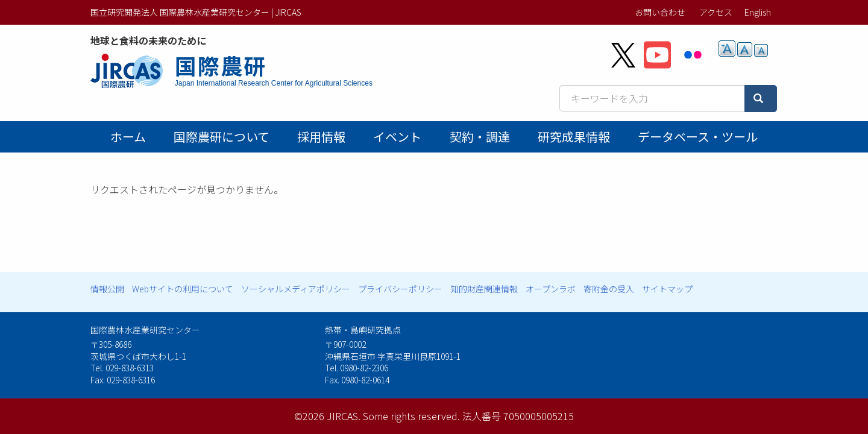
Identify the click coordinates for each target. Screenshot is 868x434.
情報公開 (107, 289)
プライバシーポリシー (400, 289)
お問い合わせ (660, 12)
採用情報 (321, 137)
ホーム (128, 137)
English (758, 12)
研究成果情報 (574, 137)
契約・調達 (480, 137)
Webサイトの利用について (183, 289)
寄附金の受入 (609, 289)
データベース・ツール (698, 137)
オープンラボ (551, 289)
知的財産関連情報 (484, 289)
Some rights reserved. (411, 416)
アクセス (716, 12)
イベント (397, 137)
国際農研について (222, 137)
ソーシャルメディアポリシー (296, 289)
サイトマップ (667, 289)
